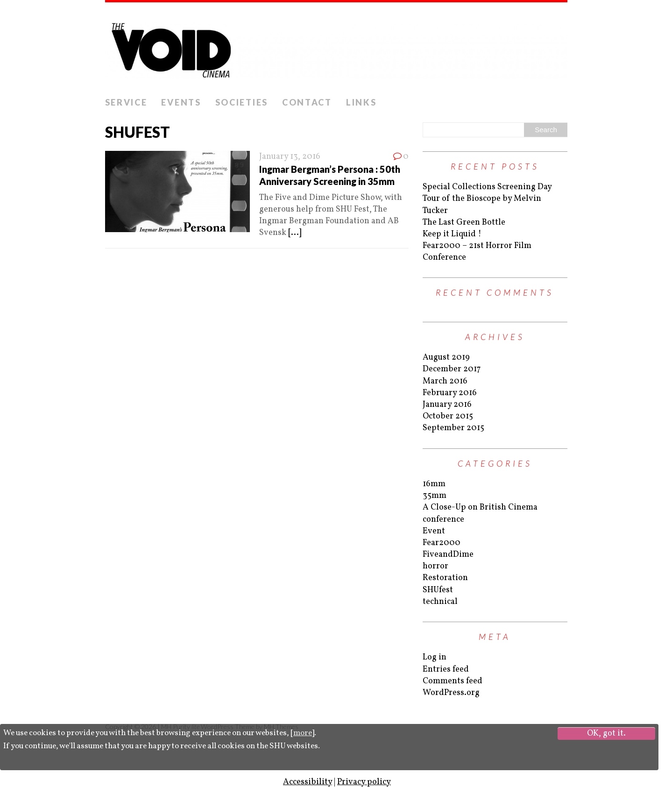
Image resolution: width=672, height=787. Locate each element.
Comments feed (453, 681)
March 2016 (445, 381)
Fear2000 (442, 543)
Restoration (445, 578)
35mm (435, 496)
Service (126, 102)
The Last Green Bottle (464, 223)
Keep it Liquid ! (452, 234)
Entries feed (446, 670)
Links (361, 102)
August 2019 (446, 358)
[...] (295, 233)
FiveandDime (448, 555)
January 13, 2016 (290, 157)
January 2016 (447, 405)
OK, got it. (606, 734)
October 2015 (448, 416)
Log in (435, 657)
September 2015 (453, 428)
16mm (434, 484)
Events (181, 102)
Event (434, 531)
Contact (307, 102)
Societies (242, 102)
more (303, 733)
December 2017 (452, 369)
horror (435, 566)
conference (443, 520)
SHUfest (438, 590)
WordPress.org (451, 693)
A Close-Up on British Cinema (480, 507)
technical (440, 602)
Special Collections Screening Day (487, 187)
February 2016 (450, 393)
